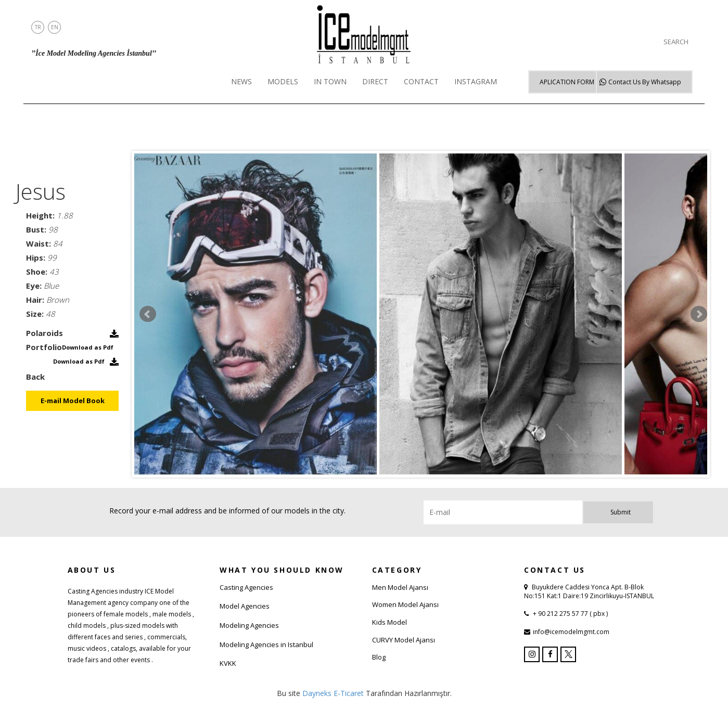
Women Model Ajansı (405, 604)
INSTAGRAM (476, 81)
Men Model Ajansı (400, 587)
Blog (379, 657)
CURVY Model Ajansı (404, 640)
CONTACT (421, 81)
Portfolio (44, 347)
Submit (621, 512)
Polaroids (44, 333)
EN (55, 27)
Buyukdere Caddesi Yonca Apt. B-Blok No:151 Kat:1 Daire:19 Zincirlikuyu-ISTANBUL (589, 591)
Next (699, 314)
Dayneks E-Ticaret (333, 693)
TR (38, 27)
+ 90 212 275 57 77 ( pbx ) (570, 614)
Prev (148, 314)
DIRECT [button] (375, 81)
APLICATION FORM (567, 82)
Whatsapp (645, 82)
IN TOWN (330, 81)
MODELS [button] (283, 81)
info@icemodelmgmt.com (571, 632)
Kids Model (389, 622)
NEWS (241, 81)
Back (35, 377)
